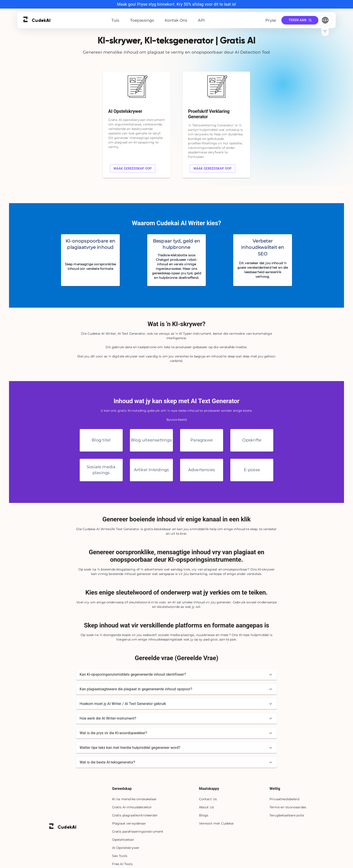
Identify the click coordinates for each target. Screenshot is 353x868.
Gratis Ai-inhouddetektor (132, 807)
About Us (206, 807)
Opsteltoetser (123, 840)
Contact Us (208, 799)
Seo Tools (120, 856)
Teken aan (300, 20)
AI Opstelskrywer (126, 848)
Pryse (271, 20)
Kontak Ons (176, 20)
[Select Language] (325, 20)
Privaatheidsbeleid (284, 799)
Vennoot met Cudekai (216, 823)
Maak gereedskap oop (133, 169)
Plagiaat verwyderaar (129, 823)
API (201, 20)
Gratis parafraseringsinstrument (138, 832)
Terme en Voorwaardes (288, 807)
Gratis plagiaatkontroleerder (135, 815)
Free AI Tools (122, 864)
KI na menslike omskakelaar (135, 799)
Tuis (115, 20)
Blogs (204, 815)
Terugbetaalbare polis (287, 815)
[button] (177, 675)
